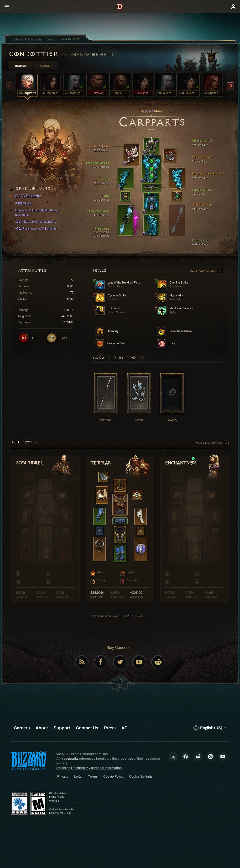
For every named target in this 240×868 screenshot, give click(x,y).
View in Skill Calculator (206, 272)
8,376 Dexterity (26, 196)
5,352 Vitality (21, 204)
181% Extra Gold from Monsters (33, 222)
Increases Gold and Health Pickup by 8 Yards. (34, 212)
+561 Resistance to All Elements (33, 229)
